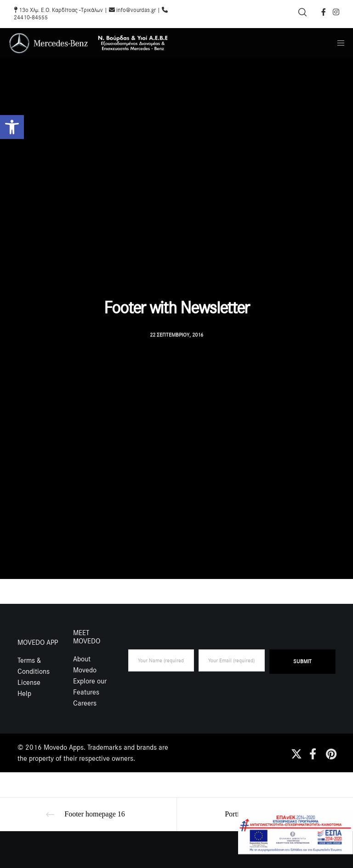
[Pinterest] (330, 752)
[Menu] (338, 43)
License (29, 683)
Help (24, 694)
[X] (295, 752)
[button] (12, 127)
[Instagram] (336, 12)
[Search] (302, 12)
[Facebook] (324, 12)
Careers (85, 703)
